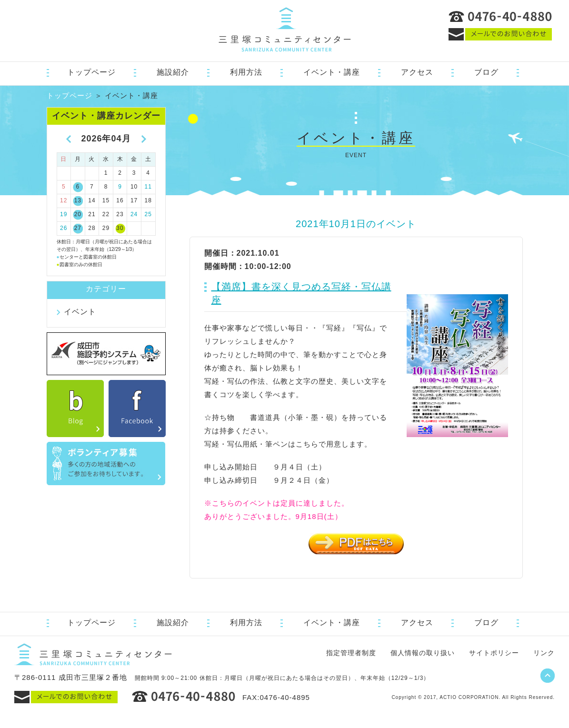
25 (148, 214)
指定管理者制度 (351, 653)
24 (134, 214)
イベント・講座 (332, 72)
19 (64, 214)
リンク (544, 653)
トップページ (91, 72)
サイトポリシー (494, 653)
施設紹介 (173, 72)
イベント (80, 312)
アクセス (417, 72)
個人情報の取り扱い (423, 653)
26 (64, 228)
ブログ (486, 72)
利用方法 (246, 72)
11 (148, 187)
